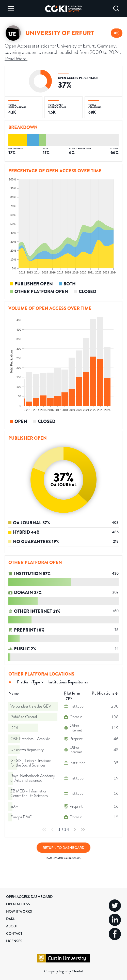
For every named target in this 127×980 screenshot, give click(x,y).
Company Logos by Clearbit (64, 971)
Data (10, 919)
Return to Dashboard (63, 848)
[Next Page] (75, 830)
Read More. (16, 59)
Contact (14, 933)
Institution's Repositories (68, 682)
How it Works (19, 911)
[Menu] (11, 9)
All (11, 682)
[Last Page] (83, 830)
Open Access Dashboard (29, 897)
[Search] (116, 9)
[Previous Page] (53, 830)
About (12, 926)
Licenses (14, 941)
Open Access (18, 904)
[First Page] (44, 830)
